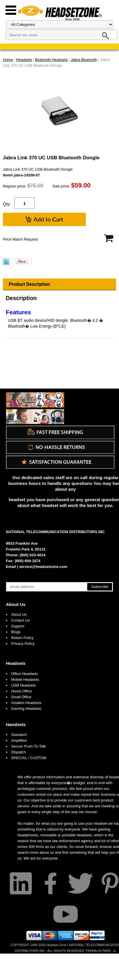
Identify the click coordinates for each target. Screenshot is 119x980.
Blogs (16, 632)
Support (18, 626)
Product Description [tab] (29, 284)
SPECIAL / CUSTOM (29, 758)
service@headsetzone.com (43, 567)
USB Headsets (24, 685)
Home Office (22, 691)
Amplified (19, 740)
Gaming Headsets (26, 709)
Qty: (7, 204)
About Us (16, 604)
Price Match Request (20, 239)
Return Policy (22, 638)
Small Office (21, 697)
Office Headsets (25, 674)
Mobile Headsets (25, 679)
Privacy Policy (23, 644)
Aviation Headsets (26, 703)
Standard (19, 735)
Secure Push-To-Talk (29, 746)
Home (8, 60)
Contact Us (21, 620)
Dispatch (19, 752)
